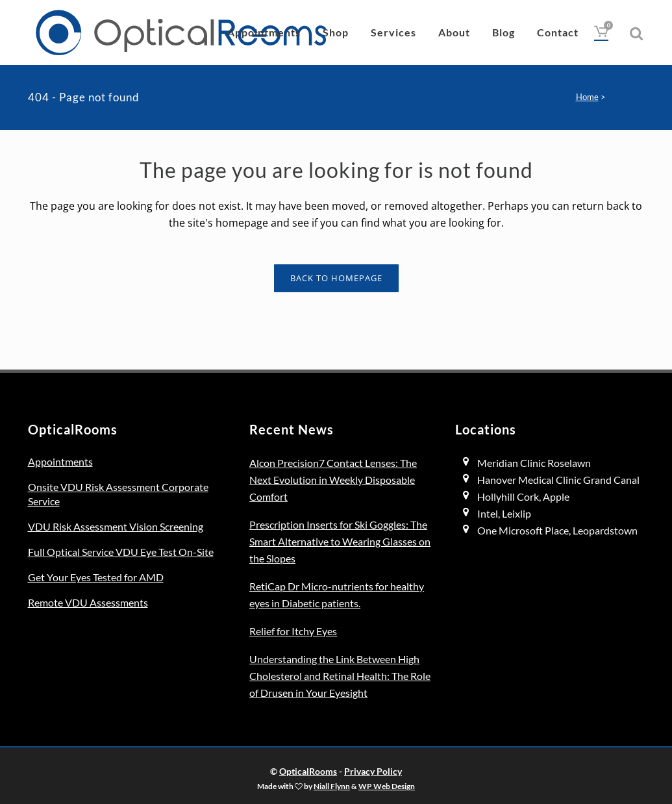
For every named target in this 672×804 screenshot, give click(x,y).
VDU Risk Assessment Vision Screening (116, 526)
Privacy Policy (373, 771)
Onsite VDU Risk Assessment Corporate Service (118, 494)
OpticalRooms (308, 771)
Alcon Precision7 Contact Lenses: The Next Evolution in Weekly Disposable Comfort (333, 480)
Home (587, 97)
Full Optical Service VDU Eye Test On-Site (121, 552)
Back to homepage (336, 278)
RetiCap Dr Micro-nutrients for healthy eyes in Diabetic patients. (337, 595)
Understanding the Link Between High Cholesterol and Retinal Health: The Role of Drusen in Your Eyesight (340, 676)
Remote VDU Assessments (88, 602)
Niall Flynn (332, 786)
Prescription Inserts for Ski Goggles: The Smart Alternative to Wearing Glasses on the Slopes (340, 541)
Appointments (60, 461)
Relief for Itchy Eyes (293, 631)
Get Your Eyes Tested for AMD (96, 577)
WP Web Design (387, 786)
